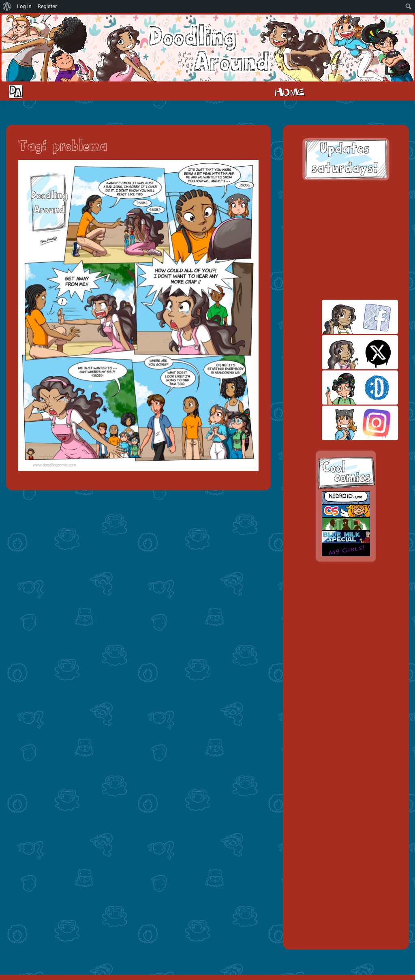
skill (346, 387)
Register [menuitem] (47, 6)
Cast (334, 91)
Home (289, 91)
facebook (346, 317)
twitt (346, 352)
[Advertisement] (346, 240)
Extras (384, 91)
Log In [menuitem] (24, 6)
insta (346, 423)
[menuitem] (7, 6)
